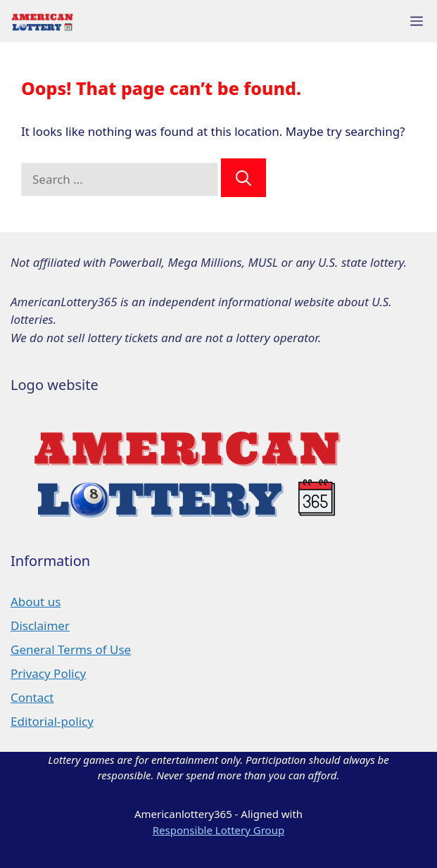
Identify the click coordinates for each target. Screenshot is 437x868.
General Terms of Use (71, 649)
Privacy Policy (48, 673)
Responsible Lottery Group (218, 830)
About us (36, 602)
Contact (32, 697)
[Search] (243, 178)
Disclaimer (40, 625)
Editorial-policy (52, 721)
